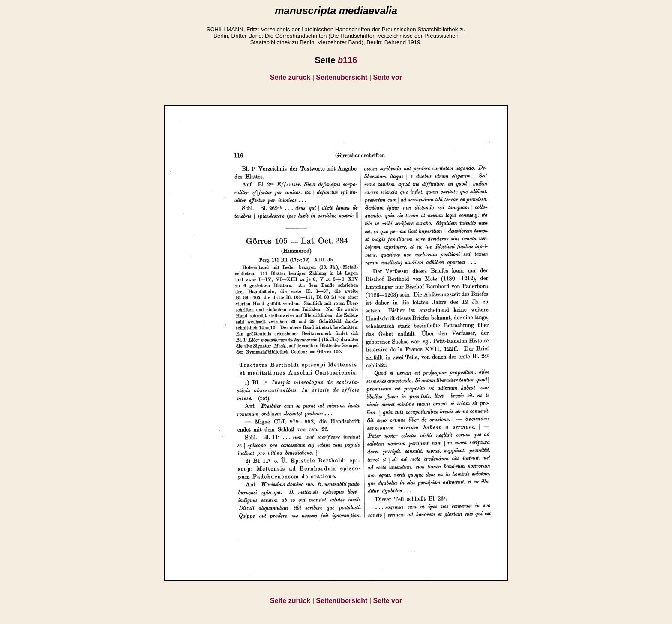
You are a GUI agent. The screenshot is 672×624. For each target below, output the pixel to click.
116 (348, 60)
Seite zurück (290, 77)
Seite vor (387, 77)
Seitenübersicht (342, 77)
